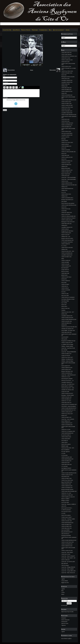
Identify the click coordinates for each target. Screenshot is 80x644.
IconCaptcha (16, 107)
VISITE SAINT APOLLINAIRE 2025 (68, 97)
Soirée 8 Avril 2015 (65, 235)
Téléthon (64, 609)
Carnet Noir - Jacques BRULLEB (68, 571)
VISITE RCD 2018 (65, 463)
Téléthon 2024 (64, 86)
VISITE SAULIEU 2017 (67, 397)
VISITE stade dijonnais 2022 (67, 240)
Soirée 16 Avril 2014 (66, 214)
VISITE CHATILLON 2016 (67, 318)
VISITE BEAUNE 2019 (66, 528)
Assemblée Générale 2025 (67, 113)
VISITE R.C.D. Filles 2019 (67, 495)
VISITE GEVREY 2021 (66, 172)
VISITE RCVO (65, 286)
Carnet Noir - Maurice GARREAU (69, 504)
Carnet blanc (64, 211)
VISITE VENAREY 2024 (67, 73)
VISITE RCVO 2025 (66, 109)
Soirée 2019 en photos (66, 515)
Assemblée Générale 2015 (67, 255)
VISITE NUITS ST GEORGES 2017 (69, 404)
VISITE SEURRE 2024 (66, 90)
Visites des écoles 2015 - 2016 (68, 251)
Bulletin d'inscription (66, 168)
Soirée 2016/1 (64, 306)
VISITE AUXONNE (66, 150)
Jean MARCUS (65, 440)
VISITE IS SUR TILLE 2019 (68, 542)
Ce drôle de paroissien (66, 510)
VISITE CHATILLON (66, 266)
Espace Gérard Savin (66, 174)
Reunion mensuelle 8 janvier (67, 489)
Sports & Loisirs (65, 623)
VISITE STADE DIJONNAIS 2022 (69, 205)
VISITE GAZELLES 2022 (67, 220)
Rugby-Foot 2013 (65, 583)
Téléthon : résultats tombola (67, 346)
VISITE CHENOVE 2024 (67, 91)
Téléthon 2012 (64, 187)
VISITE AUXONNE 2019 (67, 488)
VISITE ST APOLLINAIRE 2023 (68, 152)
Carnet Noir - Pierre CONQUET (68, 556)
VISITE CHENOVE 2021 (67, 183)
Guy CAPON (64, 303)
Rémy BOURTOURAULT (67, 532)
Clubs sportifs (64, 339)
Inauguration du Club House (67, 231)
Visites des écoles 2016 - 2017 (68, 312)
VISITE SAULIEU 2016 (67, 321)
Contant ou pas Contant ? (67, 517)
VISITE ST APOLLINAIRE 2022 (68, 216)
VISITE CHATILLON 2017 (67, 393)
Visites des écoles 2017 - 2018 (68, 388)
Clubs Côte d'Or (7, 30)
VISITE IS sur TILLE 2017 (67, 357)
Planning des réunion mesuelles (68, 77)
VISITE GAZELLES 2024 (67, 60)
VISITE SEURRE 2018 (66, 461)
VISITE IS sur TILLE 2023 (67, 142)
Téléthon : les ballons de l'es (67, 359)
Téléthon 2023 (64, 166)
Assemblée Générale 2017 (67, 382)
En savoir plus (64, 605)
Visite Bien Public (65, 301)
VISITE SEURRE (65, 262)
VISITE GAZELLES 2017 (67, 412)
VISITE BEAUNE (65, 155)
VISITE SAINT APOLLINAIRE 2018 (68, 427)
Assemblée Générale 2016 (67, 316)
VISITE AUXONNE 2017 (67, 373)
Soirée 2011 (64, 148)
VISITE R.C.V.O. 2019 (66, 493)
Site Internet (5, 82)
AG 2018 (63, 453)
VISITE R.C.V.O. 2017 (66, 401)
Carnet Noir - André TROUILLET (69, 375)
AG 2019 (63, 513)
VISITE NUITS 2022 (66, 209)
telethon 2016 (64, 314)
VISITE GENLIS (65, 144)
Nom (4, 76)
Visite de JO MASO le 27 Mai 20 (68, 218)
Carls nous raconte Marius (67, 133)
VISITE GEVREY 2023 (66, 257)
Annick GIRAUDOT (66, 439)
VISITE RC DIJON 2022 (67, 212)
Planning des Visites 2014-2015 (68, 222)
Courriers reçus (43, 30)
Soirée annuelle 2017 (66, 366)
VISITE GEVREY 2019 (66, 526)
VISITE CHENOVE (66, 244)
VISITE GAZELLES (66, 260)
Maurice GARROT (65, 499)
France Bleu (64, 283)
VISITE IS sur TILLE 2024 (67, 71)
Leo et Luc (64, 192)
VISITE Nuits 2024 (65, 84)
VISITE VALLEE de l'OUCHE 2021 (69, 185)
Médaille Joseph (65, 446)
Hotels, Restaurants (65, 620)
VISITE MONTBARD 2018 (67, 433)
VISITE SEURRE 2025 (66, 127)
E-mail (4, 79)
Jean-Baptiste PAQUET (66, 468)
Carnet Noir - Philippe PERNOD (68, 567)
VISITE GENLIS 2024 (66, 66)
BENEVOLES (64, 275)
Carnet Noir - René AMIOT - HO (68, 558)
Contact (63, 593)
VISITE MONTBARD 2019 (67, 523)
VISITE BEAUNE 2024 (66, 88)
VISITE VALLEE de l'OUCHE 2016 (69, 327)
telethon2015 (64, 279)
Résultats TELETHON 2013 (67, 200)
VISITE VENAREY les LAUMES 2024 (69, 69)
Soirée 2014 (64, 207)
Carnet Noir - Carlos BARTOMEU (69, 177)
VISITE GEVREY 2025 (66, 103)
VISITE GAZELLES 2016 (67, 343)
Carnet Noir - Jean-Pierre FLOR (68, 348)
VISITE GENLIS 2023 (66, 233)
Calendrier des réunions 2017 (68, 329)
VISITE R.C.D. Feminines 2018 (68, 431)
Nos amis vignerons (66, 452)
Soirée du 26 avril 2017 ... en (67, 380)
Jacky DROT (64, 201)
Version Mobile (65, 581)
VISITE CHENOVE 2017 (67, 423)
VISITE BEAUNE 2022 (66, 224)
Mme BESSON (65, 563)
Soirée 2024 (64, 75)
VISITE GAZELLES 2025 (67, 105)
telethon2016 (64, 325)
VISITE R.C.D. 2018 (66, 429)
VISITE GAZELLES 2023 (67, 157)
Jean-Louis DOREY (66, 530)
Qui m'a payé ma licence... (67, 508)
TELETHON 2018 (65, 477)
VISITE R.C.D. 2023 (66, 163)
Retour (32, 70)
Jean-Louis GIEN (65, 295)
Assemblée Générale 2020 (67, 135)
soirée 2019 (64, 506)
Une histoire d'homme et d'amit (68, 299)
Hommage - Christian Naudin (68, 395)
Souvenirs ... (64, 292)
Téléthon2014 (64, 225)
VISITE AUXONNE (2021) (67, 198)
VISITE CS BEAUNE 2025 (67, 123)
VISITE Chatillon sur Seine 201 (68, 497)
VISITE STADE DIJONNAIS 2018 (69, 473)
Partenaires (35, 30)
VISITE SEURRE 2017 (66, 399)
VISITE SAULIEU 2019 (67, 521)
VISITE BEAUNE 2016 (66, 332)
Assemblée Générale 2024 (67, 80)
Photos (63, 594)
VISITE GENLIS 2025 (66, 102)
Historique (64, 139)
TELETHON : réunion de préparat (69, 406)
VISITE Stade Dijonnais (66, 54)
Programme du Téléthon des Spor (68, 341)
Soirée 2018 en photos (66, 444)
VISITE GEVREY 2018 (66, 478)
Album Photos (16, 30)
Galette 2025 (64, 93)
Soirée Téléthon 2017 (66, 421)
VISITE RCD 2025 (65, 119)
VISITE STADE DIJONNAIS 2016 (69, 319)
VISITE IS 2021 (65, 181)
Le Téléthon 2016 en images (67, 344)
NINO (63, 259)
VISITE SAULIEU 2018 (67, 457)
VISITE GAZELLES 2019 (67, 551)
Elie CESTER (64, 350)
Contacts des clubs (65, 392)
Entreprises (64, 618)
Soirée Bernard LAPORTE (67, 379)
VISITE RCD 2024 (65, 62)
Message (5, 85)
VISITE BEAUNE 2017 (66, 403)
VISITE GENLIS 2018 (66, 437)
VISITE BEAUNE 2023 (66, 52)
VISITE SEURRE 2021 (66, 165)
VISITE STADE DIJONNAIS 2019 (69, 540)
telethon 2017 (64, 415)
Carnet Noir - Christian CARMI (68, 519)
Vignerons (64, 625)
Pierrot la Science (65, 271)
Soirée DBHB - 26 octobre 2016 (68, 330)
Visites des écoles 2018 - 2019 (68, 448)
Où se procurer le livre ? (66, 512)
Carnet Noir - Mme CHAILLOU (68, 573)
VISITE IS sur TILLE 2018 (67, 480)
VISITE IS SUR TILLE (66, 277)
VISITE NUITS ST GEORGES (68, 297)
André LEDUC (65, 442)
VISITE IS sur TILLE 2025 (67, 107)
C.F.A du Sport (65, 466)
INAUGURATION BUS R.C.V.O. (69, 410)
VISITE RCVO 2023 (66, 58)
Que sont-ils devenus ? (59, 30)
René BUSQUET (65, 268)
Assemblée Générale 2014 (67, 227)
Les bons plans (64, 455)
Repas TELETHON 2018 (67, 482)
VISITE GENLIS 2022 (66, 194)
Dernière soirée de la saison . (67, 238)
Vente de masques (65, 565)
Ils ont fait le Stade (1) (66, 435)
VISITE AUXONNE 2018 (67, 425)
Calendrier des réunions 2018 (68, 390)
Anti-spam (5, 98)
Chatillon (63, 310)
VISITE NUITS (65, 141)
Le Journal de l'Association (67, 242)
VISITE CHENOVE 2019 (67, 546)
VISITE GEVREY (65, 284)
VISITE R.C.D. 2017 (66, 377)
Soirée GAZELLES (65, 560)
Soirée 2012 (64, 154)
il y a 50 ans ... (64, 246)
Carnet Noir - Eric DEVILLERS (68, 562)
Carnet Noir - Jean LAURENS (68, 419)
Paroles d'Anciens (26, 30)
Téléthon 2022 (64, 249)
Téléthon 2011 (64, 190)
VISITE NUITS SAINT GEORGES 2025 (69, 117)
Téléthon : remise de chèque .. (68, 361)
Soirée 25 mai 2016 (65, 308)
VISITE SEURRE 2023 (66, 146)
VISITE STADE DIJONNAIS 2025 (69, 100)
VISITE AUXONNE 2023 (67, 253)
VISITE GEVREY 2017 (66, 354)
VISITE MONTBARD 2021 (67, 189)
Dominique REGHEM (66, 536)
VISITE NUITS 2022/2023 (67, 248)
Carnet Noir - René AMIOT (67, 552)
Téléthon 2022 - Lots (66, 236)
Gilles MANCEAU (65, 534)
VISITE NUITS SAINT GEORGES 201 (69, 335)
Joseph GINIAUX (65, 270)
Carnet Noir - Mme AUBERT (68, 569)
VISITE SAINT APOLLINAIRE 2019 (68, 548)
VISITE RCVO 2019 (66, 554)
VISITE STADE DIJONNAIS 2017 (69, 408)
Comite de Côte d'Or (66, 355)
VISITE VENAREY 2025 (67, 111)
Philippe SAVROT (65, 501)
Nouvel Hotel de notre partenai (68, 203)
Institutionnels (64, 622)
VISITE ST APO (65, 294)
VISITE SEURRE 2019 (66, 524)
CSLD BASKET (65, 337)
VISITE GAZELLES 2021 (67, 170)
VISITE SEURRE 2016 (66, 323)
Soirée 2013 (64, 159)
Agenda (68, 30)
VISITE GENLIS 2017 (66, 369)
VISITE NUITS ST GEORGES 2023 (69, 56)
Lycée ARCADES (65, 502)
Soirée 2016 (64, 305)
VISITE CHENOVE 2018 (67, 486)
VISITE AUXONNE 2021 (67, 161)
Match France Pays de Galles (67, 612)
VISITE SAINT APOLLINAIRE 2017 (68, 363)
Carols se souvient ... (66, 137)
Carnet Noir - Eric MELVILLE (68, 384)
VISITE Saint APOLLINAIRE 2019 (69, 491)
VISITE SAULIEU (65, 264)
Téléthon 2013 (64, 196)
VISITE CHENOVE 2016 (67, 368)
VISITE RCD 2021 (65, 176)
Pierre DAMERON (65, 450)
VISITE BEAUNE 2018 (66, 464)
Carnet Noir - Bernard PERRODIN (69, 352)
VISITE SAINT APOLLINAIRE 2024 (68, 64)
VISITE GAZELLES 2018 (67, 475)
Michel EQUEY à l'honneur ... (68, 386)
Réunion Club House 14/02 (67, 371)
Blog (50, 30)
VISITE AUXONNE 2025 (67, 95)
